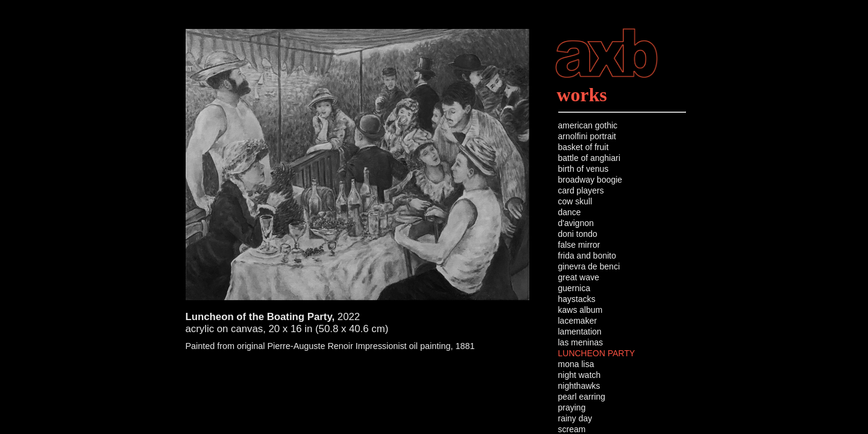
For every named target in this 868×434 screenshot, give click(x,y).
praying (572, 407)
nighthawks (579, 386)
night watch (580, 375)
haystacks (577, 299)
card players (581, 190)
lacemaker (578, 321)
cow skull (575, 201)
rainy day (575, 418)
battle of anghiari (590, 158)
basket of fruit (583, 147)
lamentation (580, 332)
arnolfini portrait (587, 136)
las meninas (581, 342)
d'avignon (576, 223)
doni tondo (578, 234)
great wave (579, 277)
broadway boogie (590, 180)
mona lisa (576, 364)
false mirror (579, 245)
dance (570, 212)
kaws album (580, 310)
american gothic (588, 125)
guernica (574, 288)
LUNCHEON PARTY (597, 353)
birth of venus (583, 169)
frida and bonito (587, 256)
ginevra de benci (589, 266)
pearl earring (582, 397)
